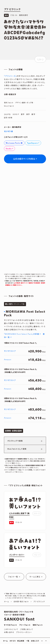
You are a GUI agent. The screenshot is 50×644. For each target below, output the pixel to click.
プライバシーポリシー (24, 632)
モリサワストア (10, 351)
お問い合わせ (9, 632)
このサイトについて (11, 629)
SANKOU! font (19, 619)
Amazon (8, 360)
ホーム (5, 641)
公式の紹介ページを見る (24, 159)
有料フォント (38, 625)
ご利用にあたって (26, 629)
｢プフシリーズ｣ (10, 76)
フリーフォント (25, 625)
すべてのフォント (11, 625)
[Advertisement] (25, 47)
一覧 (28, 641)
